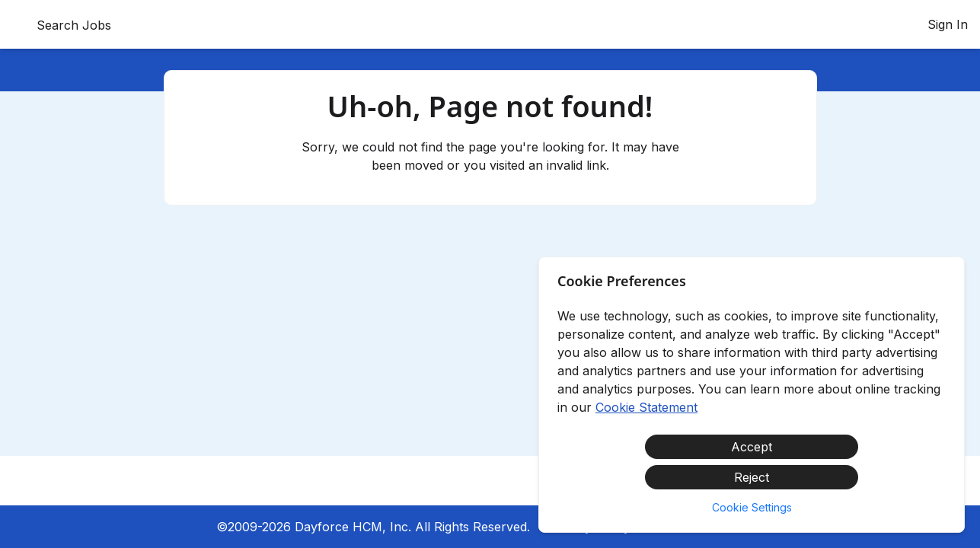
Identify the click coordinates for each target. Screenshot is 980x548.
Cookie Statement (646, 407)
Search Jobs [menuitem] (74, 25)
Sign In (948, 24)
